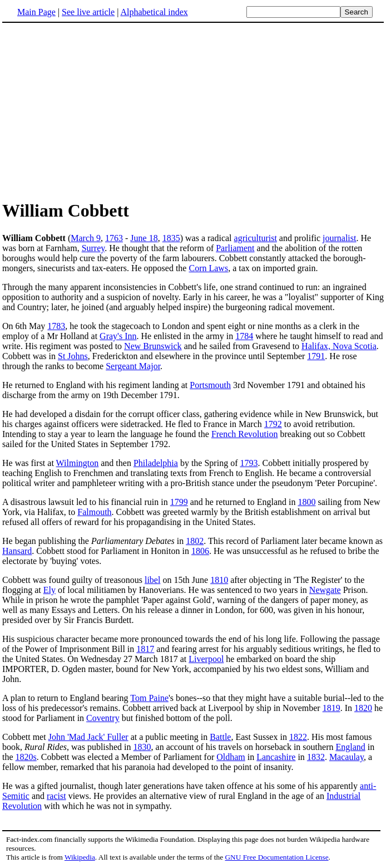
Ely (50, 590)
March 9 (86, 238)
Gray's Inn (118, 336)
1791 (316, 356)
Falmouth (94, 512)
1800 (306, 502)
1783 (56, 326)
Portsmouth (210, 385)
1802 (195, 541)
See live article (88, 12)
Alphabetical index (154, 12)
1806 (200, 551)
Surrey (93, 248)
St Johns (73, 356)
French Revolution (245, 434)
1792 (273, 424)
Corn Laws (208, 268)
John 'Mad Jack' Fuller (88, 737)
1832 (316, 757)
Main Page (36, 12)
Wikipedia (80, 857)
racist (56, 796)
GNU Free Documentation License (276, 857)
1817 (145, 649)
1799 (179, 502)
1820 (363, 708)
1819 (331, 708)
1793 (249, 463)
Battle (220, 737)
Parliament (235, 248)
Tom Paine (149, 698)
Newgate (325, 590)
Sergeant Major (133, 366)
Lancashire (276, 757)
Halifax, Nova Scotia (339, 346)
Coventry (103, 718)
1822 (298, 737)
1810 (219, 580)
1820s (26, 757)
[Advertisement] (96, 111)
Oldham (231, 757)
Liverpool (206, 659)
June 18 (144, 238)
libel (152, 580)
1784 (244, 336)
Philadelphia (156, 463)
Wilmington (78, 463)
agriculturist (256, 238)
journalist (339, 238)
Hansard (17, 551)
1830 (142, 747)
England (350, 747)
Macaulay (347, 757)
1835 (171, 238)
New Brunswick (153, 346)
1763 (114, 238)
